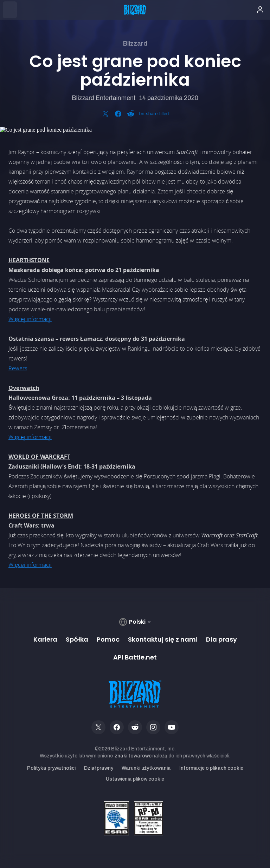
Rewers (18, 368)
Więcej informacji (30, 319)
